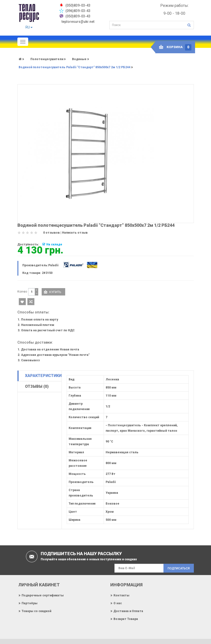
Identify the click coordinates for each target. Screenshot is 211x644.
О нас (118, 603)
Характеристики (43, 376)
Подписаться (179, 568)
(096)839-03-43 (78, 11)
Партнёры (30, 603)
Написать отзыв (75, 233)
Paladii (53, 265)
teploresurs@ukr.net (78, 22)
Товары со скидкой (36, 611)
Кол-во (22, 292)
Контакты (121, 595)
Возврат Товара (126, 619)
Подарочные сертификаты (43, 595)
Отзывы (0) (37, 386)
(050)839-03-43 (78, 16)
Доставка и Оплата (128, 611)
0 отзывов (51, 233)
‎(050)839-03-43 (78, 5)
